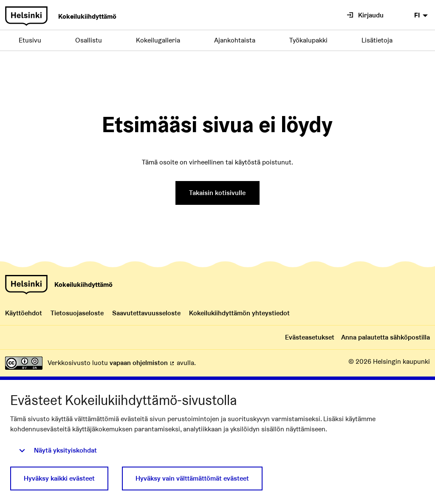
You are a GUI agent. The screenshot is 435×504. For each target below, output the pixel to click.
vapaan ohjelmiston (142, 363)
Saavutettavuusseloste (146, 313)
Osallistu (89, 40)
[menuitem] (422, 15)
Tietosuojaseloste (77, 313)
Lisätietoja (377, 40)
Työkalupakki (308, 40)
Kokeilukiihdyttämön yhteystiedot (239, 313)
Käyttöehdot (24, 313)
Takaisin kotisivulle (217, 193)
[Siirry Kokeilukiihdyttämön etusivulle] (61, 16)
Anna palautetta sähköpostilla (386, 337)
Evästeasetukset (310, 337)
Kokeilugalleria (158, 40)
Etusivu (30, 40)
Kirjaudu (365, 15)
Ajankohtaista (235, 40)
